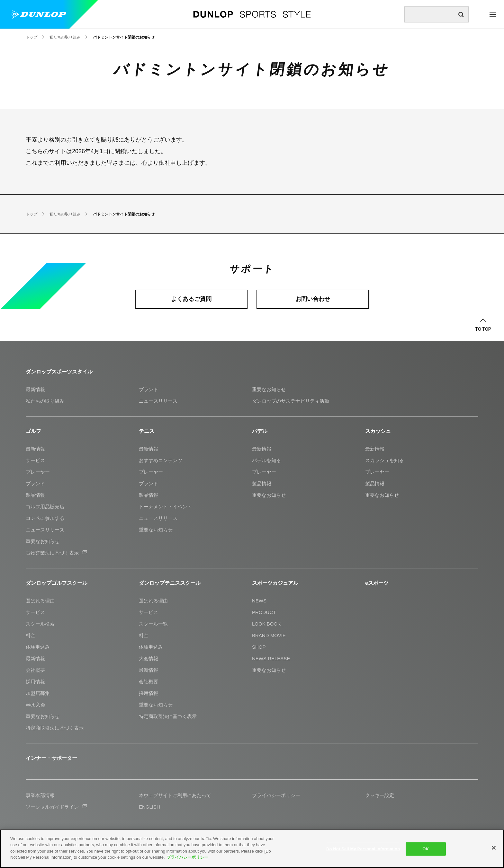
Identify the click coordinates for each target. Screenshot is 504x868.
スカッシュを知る (384, 460)
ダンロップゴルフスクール (57, 583)
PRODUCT (264, 612)
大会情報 (148, 658)
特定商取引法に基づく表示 (55, 728)
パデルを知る (266, 460)
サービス (35, 460)
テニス (147, 431)
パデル (260, 431)
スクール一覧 (153, 624)
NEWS (259, 601)
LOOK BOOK (266, 624)
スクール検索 (40, 624)
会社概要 (35, 670)
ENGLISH (149, 807)
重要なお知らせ (269, 389)
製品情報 (35, 495)
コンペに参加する (45, 518)
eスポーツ (377, 583)
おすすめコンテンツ (161, 460)
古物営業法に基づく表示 (56, 553)
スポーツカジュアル (275, 583)
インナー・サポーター (51, 758)
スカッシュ (378, 431)
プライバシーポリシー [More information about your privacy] (187, 857)
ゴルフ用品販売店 (45, 507)
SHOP (259, 647)
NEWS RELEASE (271, 658)
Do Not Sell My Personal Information (363, 849)
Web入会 (36, 705)
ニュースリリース (158, 401)
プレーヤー (38, 472)
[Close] (494, 848)
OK (426, 849)
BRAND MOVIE (269, 635)
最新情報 (35, 389)
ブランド (148, 389)
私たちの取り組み (45, 401)
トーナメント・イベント (165, 507)
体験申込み (38, 647)
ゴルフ (33, 431)
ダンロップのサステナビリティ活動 (291, 401)
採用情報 (35, 682)
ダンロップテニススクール (170, 583)
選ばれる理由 (40, 601)
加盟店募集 (38, 693)
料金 (31, 635)
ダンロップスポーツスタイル (59, 372)
